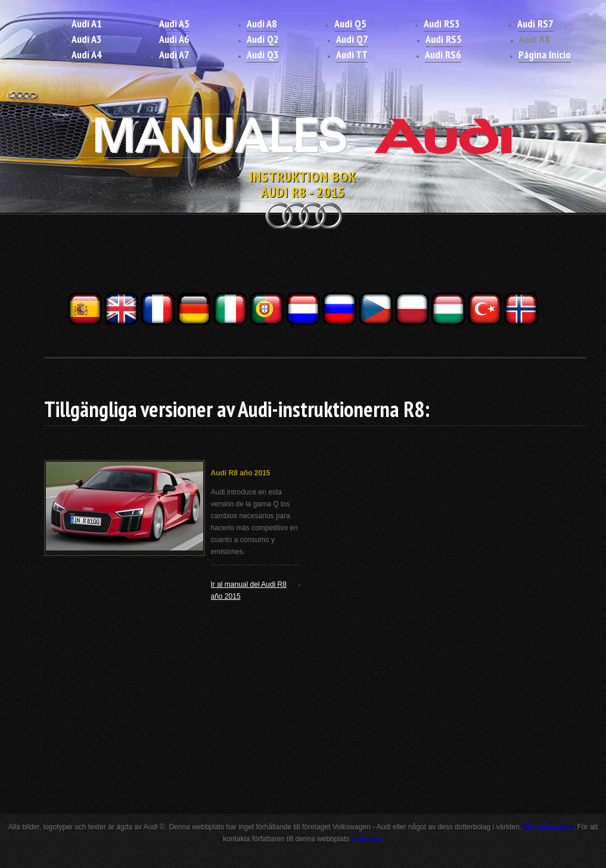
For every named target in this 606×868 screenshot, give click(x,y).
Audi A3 (87, 39)
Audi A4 (87, 55)
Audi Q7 (352, 39)
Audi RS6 (443, 55)
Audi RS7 (535, 24)
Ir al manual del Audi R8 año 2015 (249, 590)
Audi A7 (174, 55)
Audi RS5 (444, 39)
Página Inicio (545, 55)
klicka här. (367, 839)
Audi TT (352, 55)
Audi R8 (534, 39)
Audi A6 (174, 39)
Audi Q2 (263, 39)
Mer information (548, 827)
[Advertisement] (303, 264)
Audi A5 (174, 24)
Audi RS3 (442, 24)
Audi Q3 (263, 55)
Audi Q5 (350, 24)
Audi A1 (87, 24)
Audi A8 (262, 24)
